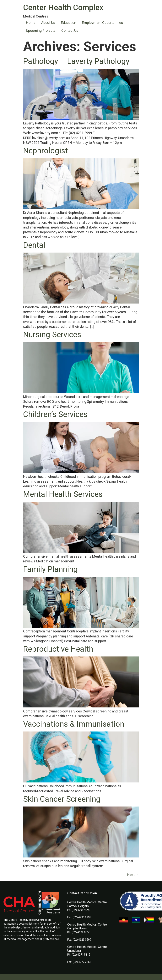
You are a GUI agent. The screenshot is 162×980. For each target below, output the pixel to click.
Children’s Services (55, 414)
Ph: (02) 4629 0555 (79, 932)
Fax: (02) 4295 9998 (79, 917)
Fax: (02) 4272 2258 (79, 962)
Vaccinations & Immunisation (74, 724)
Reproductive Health (58, 649)
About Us (48, 23)
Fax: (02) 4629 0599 (79, 940)
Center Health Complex (63, 8)
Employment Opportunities (103, 23)
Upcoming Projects (41, 30)
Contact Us (70, 30)
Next (133, 875)
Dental (34, 245)
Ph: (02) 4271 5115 (79, 955)
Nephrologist (46, 151)
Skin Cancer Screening (62, 799)
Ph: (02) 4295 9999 (79, 910)
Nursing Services (52, 335)
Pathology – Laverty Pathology (76, 61)
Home (31, 23)
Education (69, 23)
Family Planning (50, 569)
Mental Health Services (63, 494)
